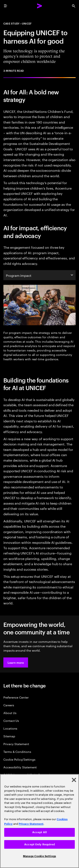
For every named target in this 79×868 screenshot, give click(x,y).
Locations (10, 728)
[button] (16, 662)
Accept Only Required (39, 844)
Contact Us (11, 720)
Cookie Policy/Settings (19, 759)
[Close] (74, 780)
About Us (10, 713)
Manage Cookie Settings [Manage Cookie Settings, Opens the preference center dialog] (39, 856)
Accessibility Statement (20, 767)
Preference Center (16, 697)
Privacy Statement (16, 744)
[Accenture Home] (40, 6)
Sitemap (9, 736)
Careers (9, 705)
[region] (39, 821)
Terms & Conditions (17, 752)
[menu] (5, 6)
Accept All (39, 832)
